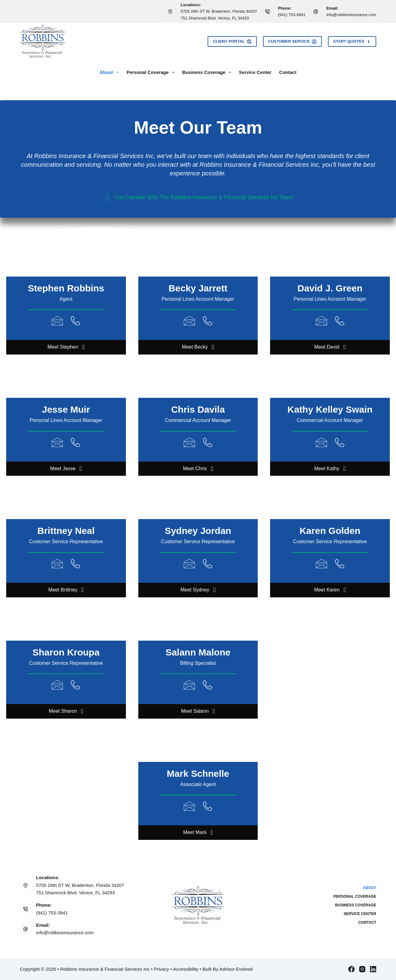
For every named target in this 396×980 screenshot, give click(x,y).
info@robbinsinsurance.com (351, 15)
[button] (66, 347)
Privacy (161, 969)
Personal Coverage (152, 72)
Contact (288, 72)
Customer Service (292, 41)
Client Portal (232, 41)
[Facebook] (351, 969)
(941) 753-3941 (292, 15)
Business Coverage (208, 72)
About (110, 72)
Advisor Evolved (236, 969)
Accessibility (186, 969)
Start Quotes (352, 41)
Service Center (255, 72)
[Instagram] (362, 969)
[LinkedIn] (373, 969)
